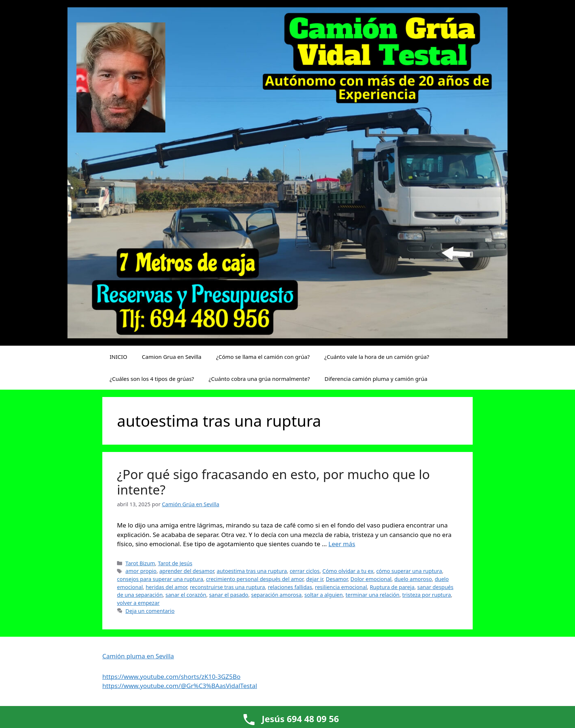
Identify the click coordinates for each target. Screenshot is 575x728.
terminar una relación (372, 595)
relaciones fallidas (290, 587)
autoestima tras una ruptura (252, 571)
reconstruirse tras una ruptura (228, 587)
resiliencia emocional (341, 587)
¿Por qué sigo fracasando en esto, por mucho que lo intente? (273, 482)
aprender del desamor (186, 571)
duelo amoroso (413, 579)
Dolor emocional (371, 579)
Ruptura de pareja (392, 587)
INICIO (118, 357)
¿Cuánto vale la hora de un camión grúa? (377, 357)
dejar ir (315, 579)
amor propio (141, 571)
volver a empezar (138, 603)
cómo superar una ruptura (409, 571)
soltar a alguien (324, 595)
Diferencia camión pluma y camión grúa (376, 379)
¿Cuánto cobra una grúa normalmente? (259, 379)
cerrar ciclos (305, 571)
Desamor (337, 579)
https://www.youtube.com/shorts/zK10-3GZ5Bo (171, 676)
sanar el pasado (229, 595)
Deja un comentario (150, 611)
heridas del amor (166, 587)
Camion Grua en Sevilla (172, 357)
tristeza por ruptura (427, 595)
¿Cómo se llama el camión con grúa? (263, 357)
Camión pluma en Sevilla (138, 656)
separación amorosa (276, 595)
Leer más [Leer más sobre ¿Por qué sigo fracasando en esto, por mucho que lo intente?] (342, 544)
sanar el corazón (186, 595)
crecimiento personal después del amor (255, 579)
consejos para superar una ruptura (160, 579)
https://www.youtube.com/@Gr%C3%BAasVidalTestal (180, 686)
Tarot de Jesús (175, 563)
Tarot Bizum (140, 563)
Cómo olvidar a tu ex (348, 571)
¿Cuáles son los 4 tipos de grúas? (152, 379)
